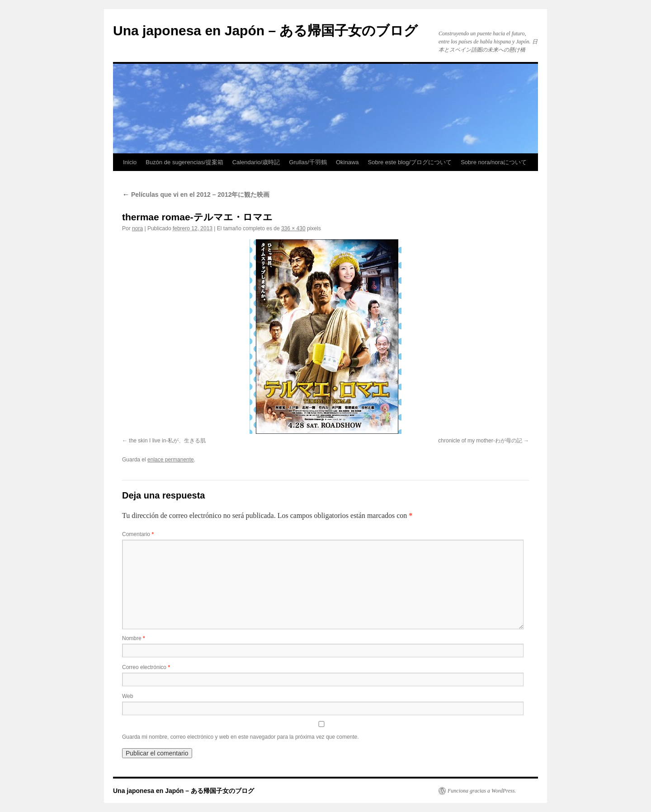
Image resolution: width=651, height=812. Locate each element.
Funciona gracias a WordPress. (482, 791)
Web (127, 696)
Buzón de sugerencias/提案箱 (184, 162)
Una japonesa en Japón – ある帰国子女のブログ (265, 31)
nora (137, 228)
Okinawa (347, 162)
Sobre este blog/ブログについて (410, 162)
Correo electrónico (146, 667)
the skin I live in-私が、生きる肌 (167, 441)
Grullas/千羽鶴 (308, 162)
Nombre (134, 638)
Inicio (130, 162)
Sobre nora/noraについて (494, 162)
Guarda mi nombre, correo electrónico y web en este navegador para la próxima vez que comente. (241, 737)
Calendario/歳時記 (256, 162)
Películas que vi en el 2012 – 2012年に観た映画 (196, 195)
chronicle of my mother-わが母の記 (480, 441)
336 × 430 (293, 228)
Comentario (138, 534)
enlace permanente (171, 460)
